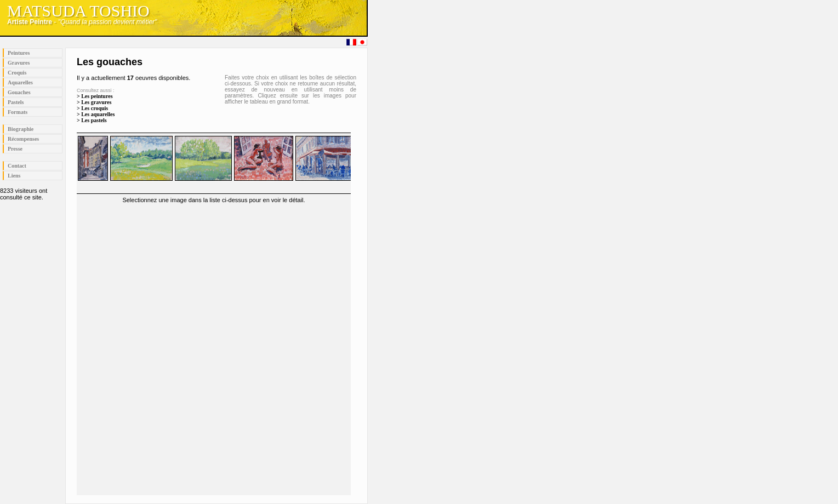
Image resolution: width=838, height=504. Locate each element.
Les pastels (94, 120)
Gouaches (19, 92)
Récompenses (23, 139)
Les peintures (97, 96)
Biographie (21, 129)
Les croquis (95, 108)
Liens (14, 176)
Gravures (19, 63)
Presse (15, 149)
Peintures (19, 53)
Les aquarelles (98, 114)
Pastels (16, 102)
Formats (18, 112)
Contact (17, 166)
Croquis (17, 73)
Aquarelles (20, 82)
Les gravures (96, 102)
